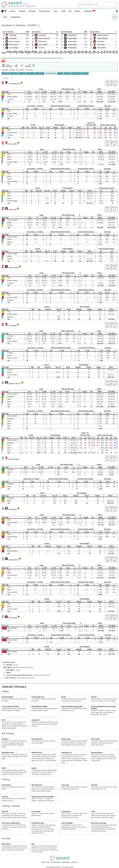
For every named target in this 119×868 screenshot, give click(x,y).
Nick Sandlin (13, 144)
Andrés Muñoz (72, 35)
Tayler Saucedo (14, 459)
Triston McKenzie (103, 38)
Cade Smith (101, 42)
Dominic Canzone (15, 42)
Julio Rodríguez (14, 48)
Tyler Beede (101, 45)
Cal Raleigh (13, 35)
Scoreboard (32, 11)
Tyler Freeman (14, 45)
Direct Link (5, 70)
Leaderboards (89, 11)
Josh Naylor (13, 38)
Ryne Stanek (13, 618)
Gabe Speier (13, 509)
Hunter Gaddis (13, 268)
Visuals (63, 11)
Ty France (42, 48)
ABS (70, 11)
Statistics (78, 11)
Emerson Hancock (103, 35)
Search (56, 11)
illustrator (13, 11)
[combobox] (98, 4)
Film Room (85, 73)
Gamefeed (22, 11)
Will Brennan (43, 42)
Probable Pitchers (45, 11)
